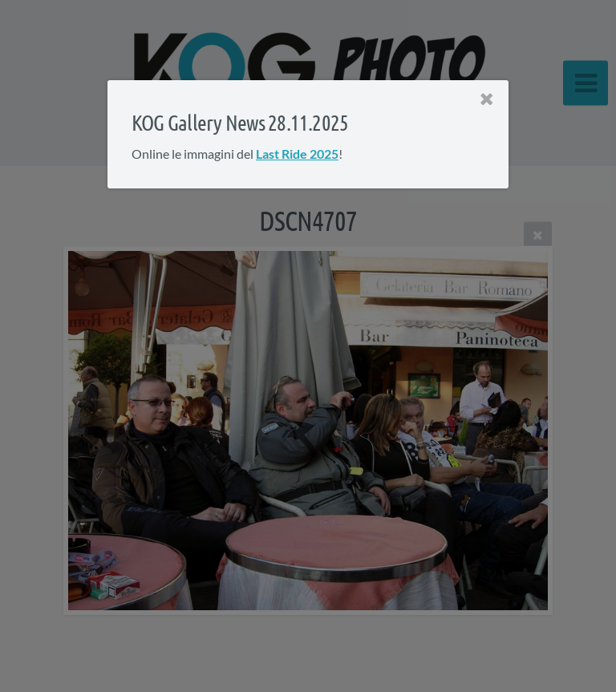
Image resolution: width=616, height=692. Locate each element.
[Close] (487, 99)
